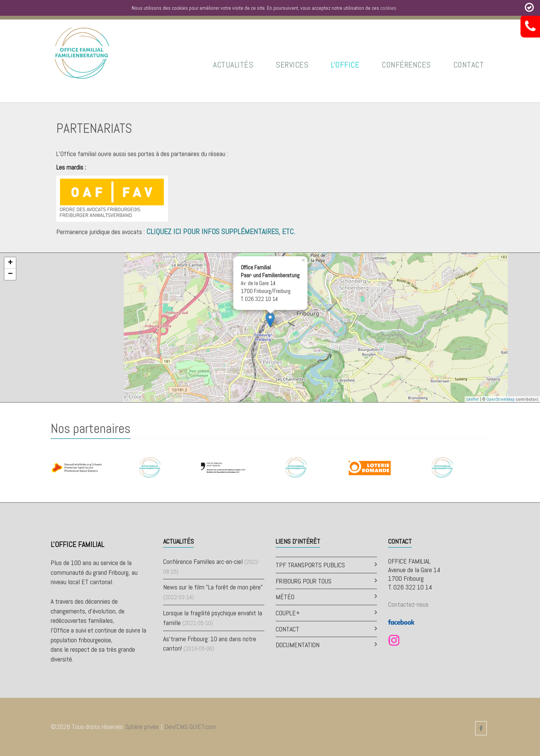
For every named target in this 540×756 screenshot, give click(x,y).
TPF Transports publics (310, 565)
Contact (469, 65)
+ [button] (10, 263)
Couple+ (288, 613)
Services (292, 65)
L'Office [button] (345, 65)
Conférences (406, 65)
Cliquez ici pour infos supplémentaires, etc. (221, 231)
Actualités (233, 65)
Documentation (298, 645)
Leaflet (473, 399)
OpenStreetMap (500, 399)
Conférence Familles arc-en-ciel (203, 561)
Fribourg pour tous (304, 581)
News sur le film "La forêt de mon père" (213, 587)
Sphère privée (142, 727)
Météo (285, 597)
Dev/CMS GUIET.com (190, 727)
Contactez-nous (408, 604)
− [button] (10, 274)
